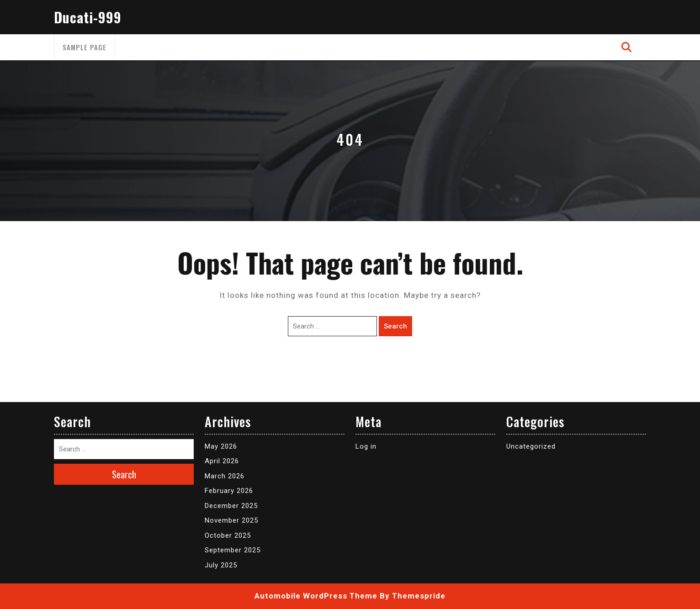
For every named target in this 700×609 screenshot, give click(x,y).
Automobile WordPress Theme (316, 596)
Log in (366, 446)
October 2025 (228, 535)
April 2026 (222, 461)
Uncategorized (531, 446)
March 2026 (225, 476)
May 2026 (221, 446)
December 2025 (231, 506)
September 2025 (233, 550)
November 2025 (231, 520)
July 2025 (221, 565)
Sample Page (85, 47)
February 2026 (229, 491)
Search (395, 326)
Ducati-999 (88, 17)
